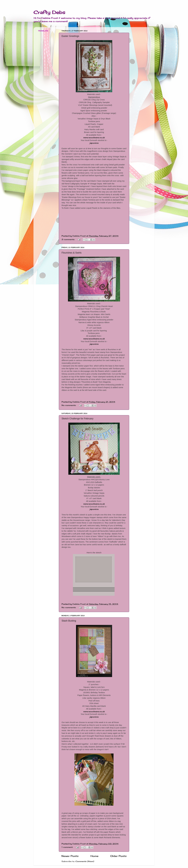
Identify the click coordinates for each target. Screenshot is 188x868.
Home (94, 856)
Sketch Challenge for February (77, 419)
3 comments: (68, 239)
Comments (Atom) (85, 861)
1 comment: (68, 847)
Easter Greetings (70, 36)
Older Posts (118, 856)
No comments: (69, 405)
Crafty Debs (49, 12)
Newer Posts (70, 856)
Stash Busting (69, 621)
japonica (94, 143)
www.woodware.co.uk (94, 138)
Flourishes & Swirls (72, 253)
